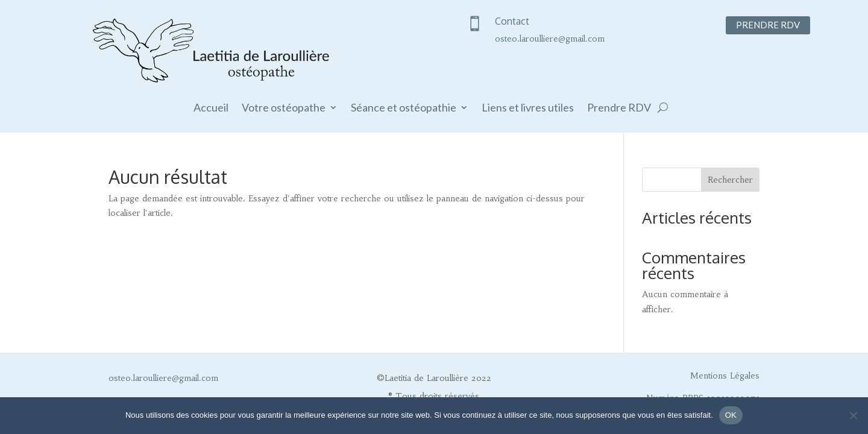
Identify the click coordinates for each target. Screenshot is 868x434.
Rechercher (730, 180)
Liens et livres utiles (528, 108)
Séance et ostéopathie (404, 108)
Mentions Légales (725, 376)
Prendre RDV (768, 25)
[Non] (853, 415)
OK (731, 415)
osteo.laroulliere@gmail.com (550, 39)
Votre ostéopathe (284, 108)
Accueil (211, 108)
